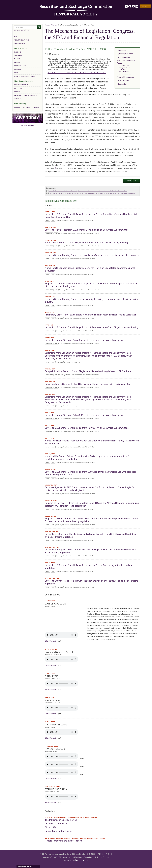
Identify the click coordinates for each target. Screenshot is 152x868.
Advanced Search (20, 30)
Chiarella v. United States (57, 824)
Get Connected (20, 43)
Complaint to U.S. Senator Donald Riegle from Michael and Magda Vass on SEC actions (88, 371)
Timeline (18, 52)
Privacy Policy (82, 860)
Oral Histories (20, 66)
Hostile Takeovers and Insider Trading (64, 841)
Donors (17, 92)
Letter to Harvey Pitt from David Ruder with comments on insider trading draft (85, 340)
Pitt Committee (124, 72)
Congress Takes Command (125, 69)
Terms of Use (69, 860)
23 (57, 142)
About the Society (21, 85)
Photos (17, 73)
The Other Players (123, 57)
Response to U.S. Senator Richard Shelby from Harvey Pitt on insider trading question (88, 384)
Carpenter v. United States (58, 831)
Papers (17, 62)
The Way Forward (123, 81)
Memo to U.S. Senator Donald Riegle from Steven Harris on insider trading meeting (86, 243)
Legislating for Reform (125, 54)
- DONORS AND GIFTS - (28, 125)
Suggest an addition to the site (27, 107)
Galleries (18, 55)
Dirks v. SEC (51, 827)
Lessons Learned (125, 74)
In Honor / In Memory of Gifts (26, 95)
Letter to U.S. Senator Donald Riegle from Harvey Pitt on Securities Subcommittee (87, 428)
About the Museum (21, 40)
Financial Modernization (125, 77)
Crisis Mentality (124, 65)
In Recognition (122, 84)
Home (16, 37)
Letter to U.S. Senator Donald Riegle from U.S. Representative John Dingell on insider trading (92, 327)
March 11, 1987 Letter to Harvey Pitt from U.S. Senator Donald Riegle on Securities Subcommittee (77, 73)
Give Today (18, 88)
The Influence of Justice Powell (61, 820)
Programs (18, 69)
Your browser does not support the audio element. (62, 635)
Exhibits (17, 59)
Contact (17, 99)
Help (28, 30)
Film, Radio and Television (25, 76)
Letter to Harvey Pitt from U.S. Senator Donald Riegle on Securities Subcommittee (87, 230)
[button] (145, 6)
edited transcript (51, 641)
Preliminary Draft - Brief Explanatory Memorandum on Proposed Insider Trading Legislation (91, 315)
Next (136, 181)
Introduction (121, 50)
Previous (128, 181)
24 (56, 168)
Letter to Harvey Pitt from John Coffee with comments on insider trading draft (85, 415)
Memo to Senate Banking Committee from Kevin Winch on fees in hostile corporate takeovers (92, 255)
